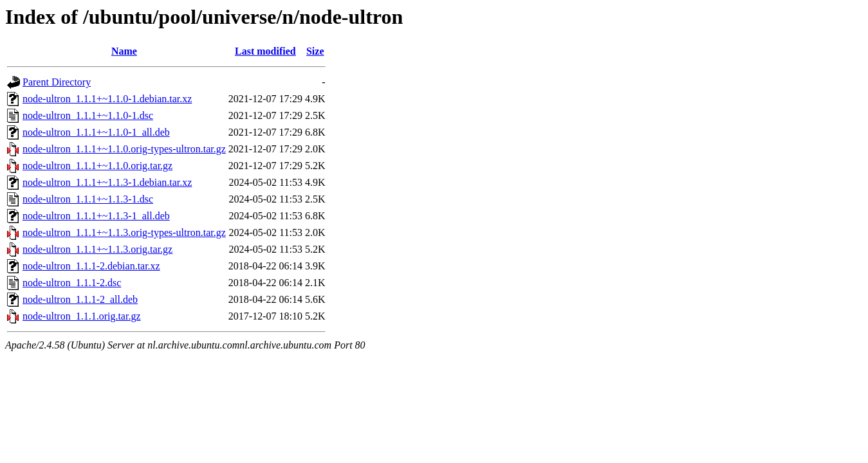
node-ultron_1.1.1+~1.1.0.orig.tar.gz (97, 166)
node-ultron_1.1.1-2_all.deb (80, 299)
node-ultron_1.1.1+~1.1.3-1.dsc (88, 199)
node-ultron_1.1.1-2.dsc (72, 283)
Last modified (265, 51)
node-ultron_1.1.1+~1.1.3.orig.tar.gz (97, 249)
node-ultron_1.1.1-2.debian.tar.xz (91, 266)
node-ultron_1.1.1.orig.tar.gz (82, 316)
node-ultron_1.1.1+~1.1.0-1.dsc (88, 115)
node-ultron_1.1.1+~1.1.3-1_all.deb (96, 216)
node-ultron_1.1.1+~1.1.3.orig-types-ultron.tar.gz (124, 232)
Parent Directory (57, 82)
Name (124, 51)
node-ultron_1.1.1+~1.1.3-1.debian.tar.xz (107, 182)
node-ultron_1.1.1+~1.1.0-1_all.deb (96, 132)
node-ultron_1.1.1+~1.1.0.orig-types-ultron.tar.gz (124, 149)
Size (315, 51)
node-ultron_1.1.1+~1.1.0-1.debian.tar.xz (107, 99)
